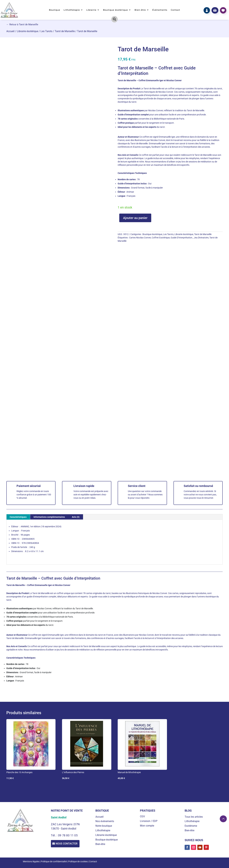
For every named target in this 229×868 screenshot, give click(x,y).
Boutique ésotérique (115, 10)
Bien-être (140, 10)
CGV (142, 816)
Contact (175, 10)
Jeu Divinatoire (201, 238)
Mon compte (147, 826)
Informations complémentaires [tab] (49, 517)
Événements (160, 10)
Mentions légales (31, 861)
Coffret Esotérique (161, 238)
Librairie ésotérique (28, 31)
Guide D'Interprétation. (182, 238)
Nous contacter (68, 844)
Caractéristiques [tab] (18, 517)
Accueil (10, 31)
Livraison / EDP (149, 821)
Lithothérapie (72, 10)
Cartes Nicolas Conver (140, 238)
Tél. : (54, 835)
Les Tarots (46, 31)
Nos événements (105, 821)
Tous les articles (194, 817)
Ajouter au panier (135, 218)
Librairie (91, 10)
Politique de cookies (78, 861)
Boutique (55, 10)
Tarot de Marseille (65, 31)
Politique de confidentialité (54, 861)
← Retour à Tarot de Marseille (22, 24)
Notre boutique (104, 826)
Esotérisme (191, 826)
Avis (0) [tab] (76, 517)
